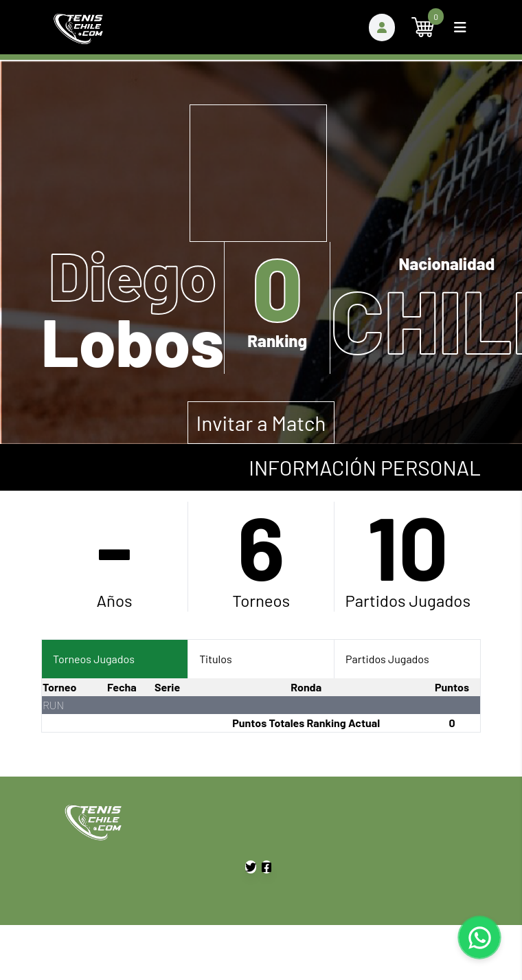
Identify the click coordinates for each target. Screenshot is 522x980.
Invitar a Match (261, 423)
